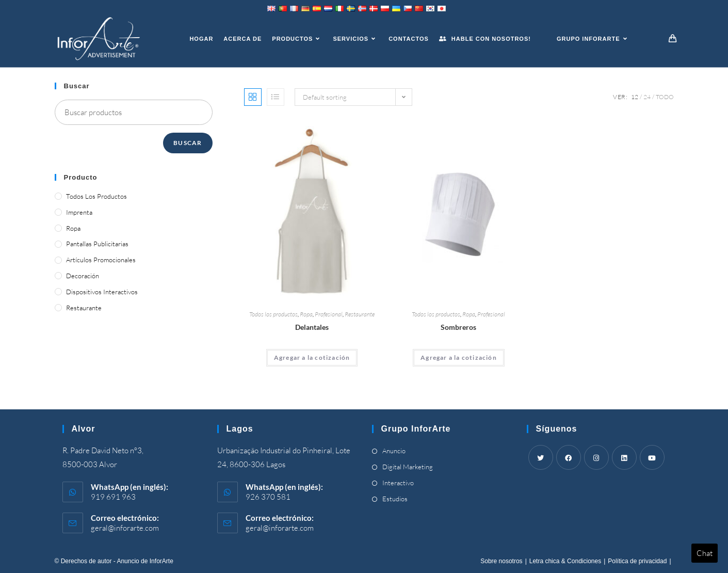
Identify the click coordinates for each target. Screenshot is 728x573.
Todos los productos (273, 314)
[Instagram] (596, 457)
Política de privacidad (637, 561)
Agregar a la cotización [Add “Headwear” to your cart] (459, 357)
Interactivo (398, 483)
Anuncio (394, 451)
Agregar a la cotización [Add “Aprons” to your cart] (312, 357)
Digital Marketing (408, 467)
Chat (705, 553)
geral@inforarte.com (125, 528)
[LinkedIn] (624, 457)
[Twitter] (541, 457)
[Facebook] (569, 457)
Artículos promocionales (101, 260)
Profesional (329, 314)
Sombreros (458, 327)
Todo (665, 97)
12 (635, 97)
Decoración (83, 276)
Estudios (395, 499)
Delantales (312, 327)
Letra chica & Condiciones (565, 561)
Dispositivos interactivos (102, 292)
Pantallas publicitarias (97, 244)
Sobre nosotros (501, 561)
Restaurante (360, 314)
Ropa (306, 314)
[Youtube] (652, 457)
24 (647, 97)
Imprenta (79, 212)
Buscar (188, 143)
